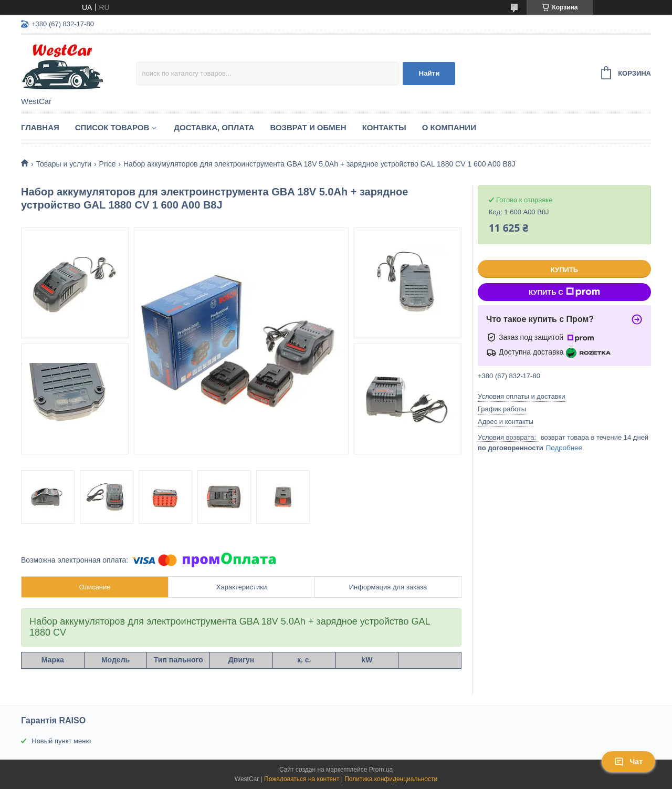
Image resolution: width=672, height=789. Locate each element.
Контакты (384, 127)
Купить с (564, 292)
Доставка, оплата (214, 127)
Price (108, 164)
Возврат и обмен (308, 127)
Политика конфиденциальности (391, 779)
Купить (564, 270)
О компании (449, 127)
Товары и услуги (64, 164)
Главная (40, 127)
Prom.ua (381, 770)
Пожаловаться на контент (302, 779)
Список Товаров (112, 127)
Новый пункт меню (61, 741)
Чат (628, 762)
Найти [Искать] (429, 73)
